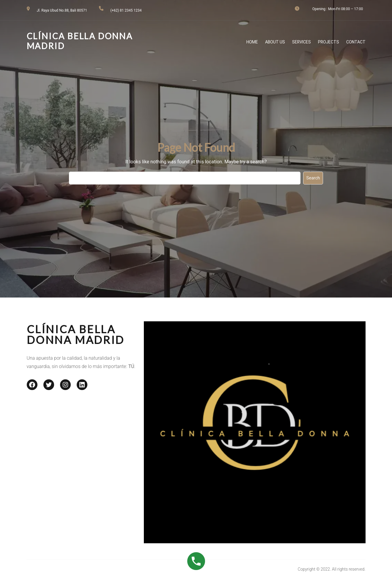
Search (313, 178)
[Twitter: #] (49, 385)
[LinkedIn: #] (82, 385)
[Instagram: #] (65, 385)
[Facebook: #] (32, 385)
